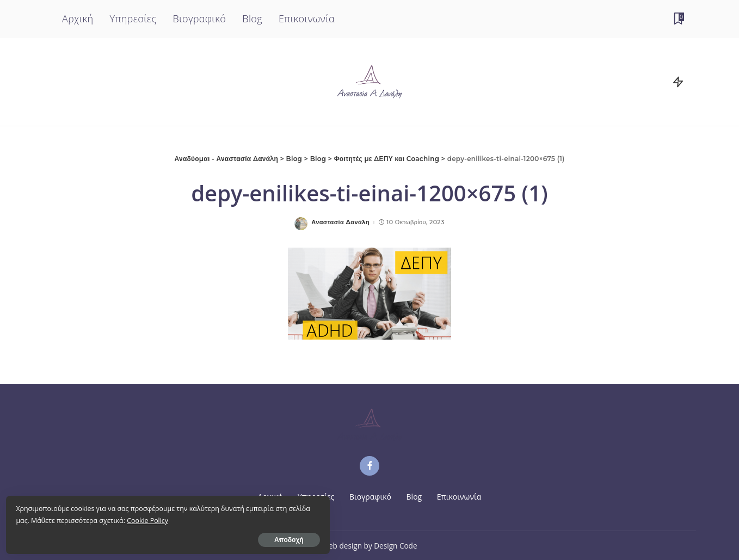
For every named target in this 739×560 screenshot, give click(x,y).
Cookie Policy (110, 517)
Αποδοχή (130, 536)
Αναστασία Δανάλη (340, 222)
